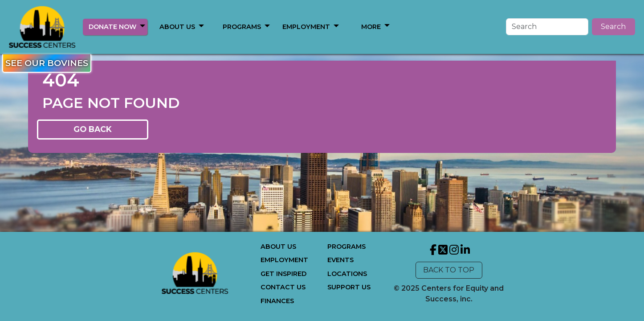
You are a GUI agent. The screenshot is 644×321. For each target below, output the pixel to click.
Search (613, 27)
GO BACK (93, 129)
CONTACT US (283, 287)
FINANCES (277, 301)
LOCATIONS (347, 274)
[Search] (547, 27)
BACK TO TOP (449, 270)
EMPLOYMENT (306, 27)
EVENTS (340, 260)
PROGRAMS (242, 27)
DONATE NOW (112, 27)
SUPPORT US (349, 287)
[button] (143, 26)
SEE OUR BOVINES (47, 63)
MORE (371, 27)
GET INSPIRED (283, 274)
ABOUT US (177, 27)
